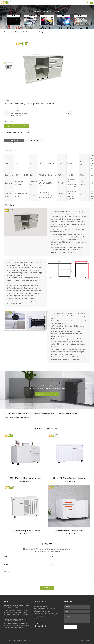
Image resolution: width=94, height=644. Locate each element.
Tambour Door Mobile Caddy (35, 32)
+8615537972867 (42, 606)
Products (11, 32)
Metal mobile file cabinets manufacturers (17, 417)
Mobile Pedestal (20, 32)
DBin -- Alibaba (86, 640)
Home (5, 32)
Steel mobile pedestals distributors (68, 413)
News (7, 601)
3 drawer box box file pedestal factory (44, 413)
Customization (9, 121)
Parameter (14, 140)
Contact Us (40, 601)
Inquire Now (16, 126)
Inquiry (68, 601)
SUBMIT (47, 588)
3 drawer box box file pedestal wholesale (17, 413)
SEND (71, 627)
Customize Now (48, 394)
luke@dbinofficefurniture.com (14, 132)
